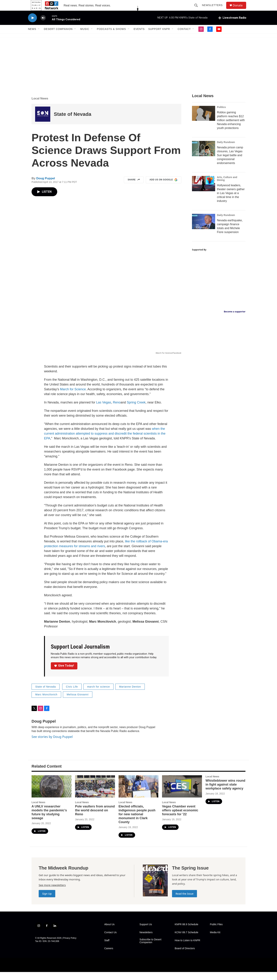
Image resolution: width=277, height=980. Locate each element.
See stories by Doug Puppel (52, 745)
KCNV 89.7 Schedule (186, 940)
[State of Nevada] (43, 122)
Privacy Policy (70, 946)
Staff (107, 948)
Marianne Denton (130, 695)
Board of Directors (185, 956)
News (32, 37)
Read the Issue (184, 902)
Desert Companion (58, 37)
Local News (40, 106)
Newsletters (214, 9)
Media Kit (215, 940)
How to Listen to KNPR (187, 948)
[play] (32, 26)
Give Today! (64, 674)
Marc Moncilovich (46, 702)
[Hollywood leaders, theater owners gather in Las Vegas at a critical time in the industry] (204, 192)
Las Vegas (104, 410)
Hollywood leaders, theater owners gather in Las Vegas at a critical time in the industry (231, 201)
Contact (184, 37)
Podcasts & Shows (111, 37)
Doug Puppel (46, 186)
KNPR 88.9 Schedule (186, 932)
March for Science (73, 397)
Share (134, 188)
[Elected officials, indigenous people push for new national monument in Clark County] (138, 794)
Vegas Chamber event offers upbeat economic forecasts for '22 (180, 818)
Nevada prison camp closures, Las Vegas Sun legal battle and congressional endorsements (230, 163)
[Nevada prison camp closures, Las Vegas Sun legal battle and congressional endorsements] (204, 157)
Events (139, 37)
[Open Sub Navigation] (39, 37)
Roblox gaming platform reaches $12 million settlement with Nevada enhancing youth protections (231, 128)
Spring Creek (136, 410)
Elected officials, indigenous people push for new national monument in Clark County (137, 822)
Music (85, 37)
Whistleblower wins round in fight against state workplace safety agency (225, 793)
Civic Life (72, 695)
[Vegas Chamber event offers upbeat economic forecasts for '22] (182, 794)
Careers (109, 956)
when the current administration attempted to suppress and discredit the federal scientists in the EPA (105, 442)
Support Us (146, 932)
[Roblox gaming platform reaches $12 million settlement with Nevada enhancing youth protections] (204, 121)
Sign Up (47, 902)
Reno (117, 410)
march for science (98, 695)
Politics (221, 115)
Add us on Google (164, 188)
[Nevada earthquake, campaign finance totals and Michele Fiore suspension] (204, 229)
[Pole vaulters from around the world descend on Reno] (95, 794)
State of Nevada (73, 122)
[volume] (43, 26)
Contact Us (110, 940)
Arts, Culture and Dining (227, 187)
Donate (240, 9)
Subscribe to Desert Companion (151, 949)
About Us (109, 932)
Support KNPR (159, 37)
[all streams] (232, 26)
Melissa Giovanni (78, 702)
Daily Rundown (226, 150)
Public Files (216, 932)
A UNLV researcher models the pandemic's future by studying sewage (49, 820)
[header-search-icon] (198, 9)
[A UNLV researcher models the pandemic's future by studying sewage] (52, 794)
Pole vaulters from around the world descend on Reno (95, 818)
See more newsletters (52, 893)
